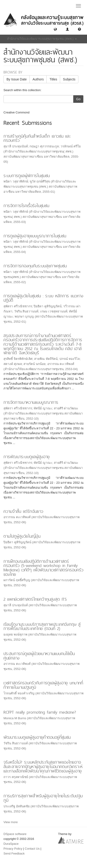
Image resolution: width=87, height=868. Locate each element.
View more (11, 822)
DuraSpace (11, 844)
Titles (53, 79)
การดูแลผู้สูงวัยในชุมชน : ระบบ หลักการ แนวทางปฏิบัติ (43, 298)
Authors (38, 79)
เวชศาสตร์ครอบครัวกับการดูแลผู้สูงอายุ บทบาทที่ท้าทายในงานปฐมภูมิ (43, 685)
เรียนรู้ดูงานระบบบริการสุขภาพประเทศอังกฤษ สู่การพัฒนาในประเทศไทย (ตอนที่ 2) (42, 626)
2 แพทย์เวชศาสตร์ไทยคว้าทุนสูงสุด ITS (35, 599)
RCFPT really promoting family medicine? (40, 712)
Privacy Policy (13, 849)
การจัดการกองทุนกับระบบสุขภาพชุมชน (35, 266)
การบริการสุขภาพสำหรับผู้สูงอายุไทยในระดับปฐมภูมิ (43, 798)
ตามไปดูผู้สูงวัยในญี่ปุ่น (22, 536)
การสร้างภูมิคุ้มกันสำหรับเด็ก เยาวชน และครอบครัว (37, 138)
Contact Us (32, 849)
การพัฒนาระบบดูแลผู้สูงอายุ (27, 457)
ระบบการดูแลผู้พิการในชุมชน (27, 176)
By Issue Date (17, 79)
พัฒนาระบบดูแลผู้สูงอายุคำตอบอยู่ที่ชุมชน (37, 737)
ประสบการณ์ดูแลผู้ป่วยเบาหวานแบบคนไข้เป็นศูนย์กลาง (39, 656)
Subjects (69, 79)
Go (78, 99)
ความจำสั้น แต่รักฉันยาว (23, 511)
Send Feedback (14, 853)
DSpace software (15, 834)
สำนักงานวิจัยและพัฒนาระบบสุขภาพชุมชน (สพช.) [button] (42, 39)
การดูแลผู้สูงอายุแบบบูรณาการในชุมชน (35, 236)
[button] (55, 29)
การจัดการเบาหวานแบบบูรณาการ (31, 402)
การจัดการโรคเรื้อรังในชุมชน (26, 206)
